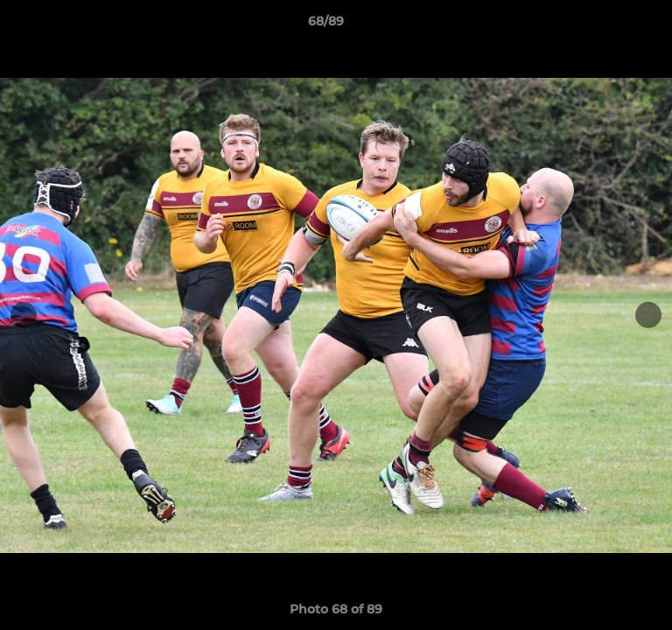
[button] (609, 25)
